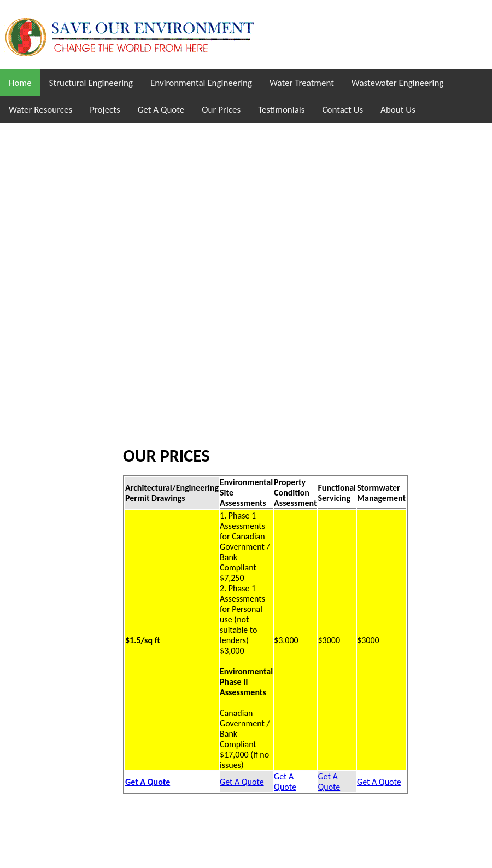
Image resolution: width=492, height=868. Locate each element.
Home (20, 83)
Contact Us (342, 110)
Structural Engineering (91, 83)
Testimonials (281, 110)
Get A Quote (161, 110)
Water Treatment (302, 83)
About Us (398, 110)
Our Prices (221, 110)
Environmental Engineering (201, 83)
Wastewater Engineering (397, 83)
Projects (105, 110)
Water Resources (40, 110)
